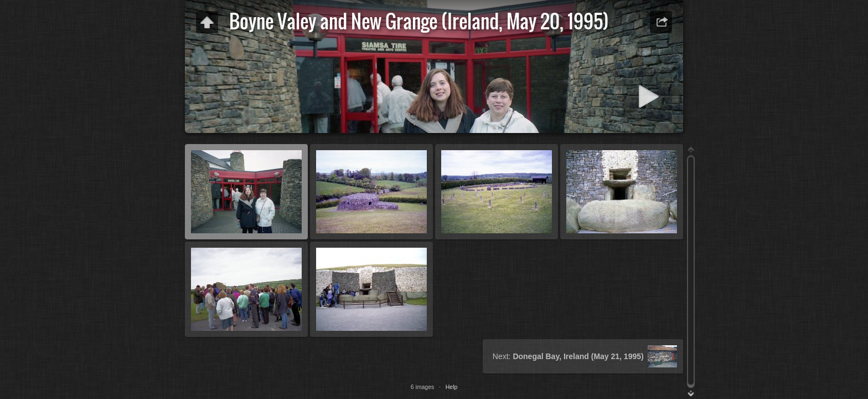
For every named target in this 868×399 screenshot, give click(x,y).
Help (452, 387)
